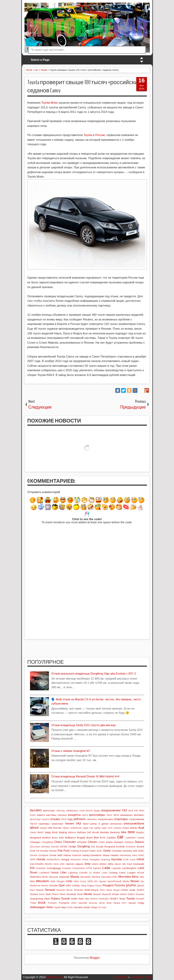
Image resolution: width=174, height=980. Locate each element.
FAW (33, 851)
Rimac (69, 890)
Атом (82, 811)
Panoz (99, 886)
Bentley (105, 832)
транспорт (57, 824)
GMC (141, 851)
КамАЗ (41, 815)
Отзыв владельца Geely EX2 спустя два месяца (83, 725)
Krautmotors (79, 868)
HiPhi (33, 860)
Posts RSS (120, 977)
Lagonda (116, 868)
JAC (63, 864)
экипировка (116, 824)
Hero (135, 855)
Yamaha (78, 907)
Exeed (140, 846)
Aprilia (97, 828)
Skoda (88, 894)
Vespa (117, 903)
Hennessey (125, 855)
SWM (74, 899)
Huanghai (95, 860)
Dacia (109, 842)
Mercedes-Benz (129, 877)
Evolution (131, 847)
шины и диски (99, 824)
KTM (89, 868)
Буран (97, 811)
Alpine (66, 828)
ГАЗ (124, 810)
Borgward (36, 838)
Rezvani (61, 890)
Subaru (55, 898)
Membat (96, 877)
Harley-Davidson (92, 855)
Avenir (33, 832)
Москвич (139, 815)
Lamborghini (129, 868)
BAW (55, 832)
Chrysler (82, 842)
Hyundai (116, 859)
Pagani (91, 886)
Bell (89, 832)
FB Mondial (42, 851)
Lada (106, 868)
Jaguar (79, 864)
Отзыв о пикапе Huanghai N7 (71, 751)
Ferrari (53, 851)
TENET (114, 899)
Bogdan (140, 832)
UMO (74, 903)
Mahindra (35, 877)
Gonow (34, 855)
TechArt (94, 899)
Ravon (40, 890)
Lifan (63, 872)
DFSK (64, 846)
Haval (106, 855)
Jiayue (118, 864)
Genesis (127, 851)
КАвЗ (33, 815)
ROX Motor (106, 890)
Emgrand (110, 846)
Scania (34, 894)
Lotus (122, 873)
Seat (48, 894)
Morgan (61, 881)
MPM (90, 881)
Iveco (56, 864)
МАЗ (116, 815)
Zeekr (87, 907)
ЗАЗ (131, 810)
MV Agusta (100, 881)
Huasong (105, 860)
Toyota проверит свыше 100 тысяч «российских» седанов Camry (85, 86)
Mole (53, 881)
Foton (92, 851)
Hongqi (65, 859)
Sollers (131, 894)
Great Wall (56, 855)
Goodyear (44, 855)
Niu (142, 881)
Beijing (63, 832)
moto (69, 881)
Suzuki (66, 898)
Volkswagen (38, 907)
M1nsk (141, 873)
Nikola (126, 881)
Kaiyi (130, 864)
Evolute (121, 846)
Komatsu (66, 868)
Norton (45, 886)
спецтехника (105, 819)
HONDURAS (53, 860)
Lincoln (83, 873)
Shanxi (55, 894)
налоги (46, 819)
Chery (58, 842)
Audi (141, 828)
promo (131, 885)
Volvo (50, 907)
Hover (85, 860)
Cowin (102, 842)
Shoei (63, 894)
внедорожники (111, 810)
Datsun (140, 842)
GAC (99, 851)
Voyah (57, 907)
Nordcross (35, 886)
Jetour (103, 864)
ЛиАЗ (109, 815)
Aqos (104, 828)
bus (96, 837)
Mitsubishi (43, 881)
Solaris (123, 894)
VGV (124, 903)
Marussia (53, 877)
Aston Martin (130, 828)
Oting (84, 886)
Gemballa (117, 851)
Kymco (97, 868)
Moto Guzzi (80, 881)
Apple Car (88, 828)
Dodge (72, 846)
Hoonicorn (76, 860)
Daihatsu (129, 842)
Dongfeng (84, 846)
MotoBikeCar (55, 977)
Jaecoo (70, 864)
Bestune (115, 832)
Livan (104, 873)
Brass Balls (58, 838)
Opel (61, 885)
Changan (35, 842)
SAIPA (140, 890)
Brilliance (70, 838)
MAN (45, 877)
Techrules (104, 899)
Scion (42, 894)
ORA (68, 885)
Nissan (135, 881)
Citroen (92, 842)
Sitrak (80, 894)
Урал (86, 824)
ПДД (70, 819)
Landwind (44, 873)
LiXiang (113, 873)
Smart (115, 894)
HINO (141, 855)
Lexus (55, 872)
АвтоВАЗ (36, 810)
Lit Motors (95, 873)
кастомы (51, 815)
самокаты (92, 819)
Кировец (62, 815)
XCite (70, 907)
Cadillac (111, 838)
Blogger (95, 958)
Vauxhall (83, 903)
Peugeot (108, 885)
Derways (46, 847)
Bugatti (81, 838)
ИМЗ (142, 811)
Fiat (60, 851)
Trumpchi (64, 903)
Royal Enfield (121, 890)
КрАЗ (85, 815)
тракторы (44, 824)
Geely (107, 851)
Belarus (72, 832)
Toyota (130, 898)
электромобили (134, 823)
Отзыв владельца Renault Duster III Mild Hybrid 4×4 (85, 776)
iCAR (126, 860)
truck (42, 903)
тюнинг (70, 823)
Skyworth (106, 894)
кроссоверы (97, 815)
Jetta (110, 864)
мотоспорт (36, 819)
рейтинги (79, 819)
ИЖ (136, 811)
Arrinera (117, 828)
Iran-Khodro (37, 864)
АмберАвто (72, 811)
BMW (131, 832)
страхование (137, 819)
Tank (81, 899)
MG (142, 877)
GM (135, 851)
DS (93, 846)
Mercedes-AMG (109, 877)
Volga (141, 903)
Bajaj (48, 832)
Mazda (75, 877)
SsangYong (37, 899)
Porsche (120, 885)
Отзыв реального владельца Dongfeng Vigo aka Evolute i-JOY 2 (94, 674)
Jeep (87, 864)
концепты (74, 815)
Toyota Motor (50, 103)
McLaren (85, 877)
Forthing (74, 851)
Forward (84, 851)
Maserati (64, 877)
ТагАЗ (34, 824)
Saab (132, 890)
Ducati (100, 846)
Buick (90, 838)
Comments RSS (141, 977)
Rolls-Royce (91, 890)
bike (124, 832)
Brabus (46, 838)
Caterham (130, 838)
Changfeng (47, 842)
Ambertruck (76, 828)
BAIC (41, 832)
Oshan (76, 885)
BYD (103, 838)
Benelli (96, 832)
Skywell (97, 894)
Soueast (140, 894)
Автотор (61, 811)
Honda (41, 859)
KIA (32, 868)
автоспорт (49, 810)
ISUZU (49, 864)
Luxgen (131, 873)
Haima (67, 855)
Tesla (122, 899)
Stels (47, 899)
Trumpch (52, 903)
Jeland (95, 864)
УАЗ (78, 823)
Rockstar (79, 890)
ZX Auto (102, 907)
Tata (87, 899)
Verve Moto (105, 903)
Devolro (55, 847)
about (34, 828)
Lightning (73, 873)
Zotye (94, 907)
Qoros (141, 885)
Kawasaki (138, 864)
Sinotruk (71, 894)
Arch (110, 828)
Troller (33, 903)
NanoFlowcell (114, 881)
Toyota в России (94, 135)
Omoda (53, 885)
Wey (64, 907)
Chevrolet (69, 842)
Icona (133, 860)
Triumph (140, 899)
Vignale (132, 903)
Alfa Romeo (55, 828)
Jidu (124, 864)
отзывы (55, 819)
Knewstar (41, 868)
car (120, 837)
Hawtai (115, 855)
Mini (32, 881)
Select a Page (40, 60)
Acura (43, 828)
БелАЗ (89, 811)
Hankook (77, 855)
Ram (33, 890)
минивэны (126, 815)
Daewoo (119, 842)
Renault (50, 890)
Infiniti (140, 859)
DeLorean (35, 847)
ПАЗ (64, 819)
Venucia (93, 903)
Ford (66, 851)
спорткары (121, 819)
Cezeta (141, 838)
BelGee (81, 832)
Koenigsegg (54, 868)
